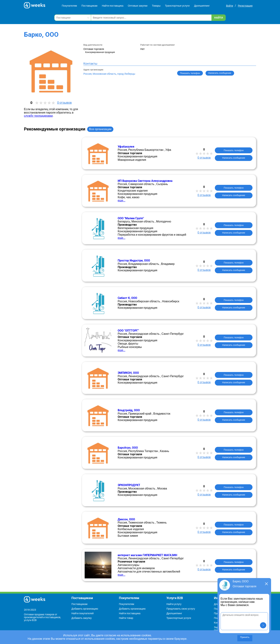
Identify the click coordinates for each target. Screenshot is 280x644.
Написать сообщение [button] (220, 73)
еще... (122, 200)
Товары (156, 6)
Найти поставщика (112, 6)
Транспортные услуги (177, 6)
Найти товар (126, 618)
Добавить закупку (82, 618)
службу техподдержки (38, 116)
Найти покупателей (82, 613)
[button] (263, 625)
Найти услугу (174, 604)
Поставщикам (89, 6)
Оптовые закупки (138, 6)
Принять (245, 637)
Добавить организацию (85, 609)
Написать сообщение (234, 158)
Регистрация (245, 6)
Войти (230, 6)
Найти (219, 18)
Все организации (100, 129)
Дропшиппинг (202, 6)
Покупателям (69, 6)
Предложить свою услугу (181, 609)
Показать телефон (190, 73)
